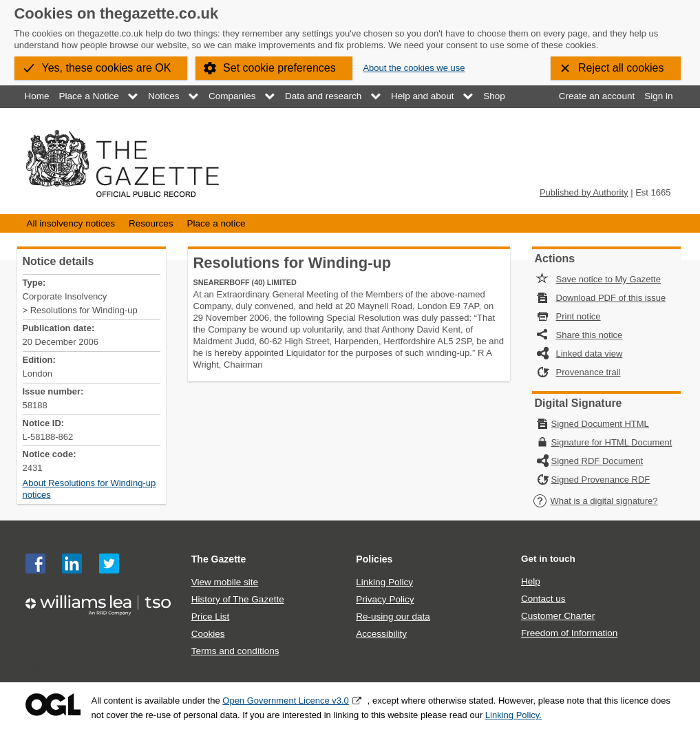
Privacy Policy (385, 599)
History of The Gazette (238, 599)
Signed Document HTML (600, 424)
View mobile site (225, 582)
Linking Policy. (513, 715)
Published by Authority (584, 192)
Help (531, 581)
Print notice (579, 316)
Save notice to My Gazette (608, 279)
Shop (494, 96)
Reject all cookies (621, 68)
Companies (232, 96)
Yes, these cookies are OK (107, 68)
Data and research (323, 96)
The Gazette (219, 559)
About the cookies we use (414, 68)
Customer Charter (558, 616)
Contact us (543, 599)
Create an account (597, 96)
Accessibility (381, 634)
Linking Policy (384, 582)
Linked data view (590, 354)
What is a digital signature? (595, 501)
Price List (211, 617)
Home (37, 96)
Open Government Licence (53, 705)
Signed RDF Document (597, 461)
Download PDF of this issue (611, 298)
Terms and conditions (235, 651)
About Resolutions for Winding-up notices (89, 489)
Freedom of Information (569, 633)
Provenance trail (588, 372)
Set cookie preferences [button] (279, 68)
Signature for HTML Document (612, 442)
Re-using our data (393, 617)
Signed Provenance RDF (601, 480)
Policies (374, 559)
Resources (151, 223)
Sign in (658, 96)
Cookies (208, 634)
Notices (163, 96)
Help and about (423, 96)
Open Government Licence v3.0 (286, 701)
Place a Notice (89, 96)
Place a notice (216, 223)
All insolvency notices (71, 223)
